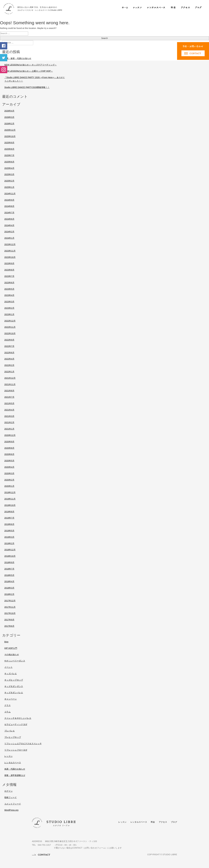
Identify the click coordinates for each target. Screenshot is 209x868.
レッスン (122, 822)
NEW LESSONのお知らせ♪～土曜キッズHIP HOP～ (29, 71)
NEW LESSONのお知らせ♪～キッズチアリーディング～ (30, 65)
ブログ (174, 822)
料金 (153, 822)
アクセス (163, 822)
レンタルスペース (139, 822)
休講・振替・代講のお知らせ (18, 58)
